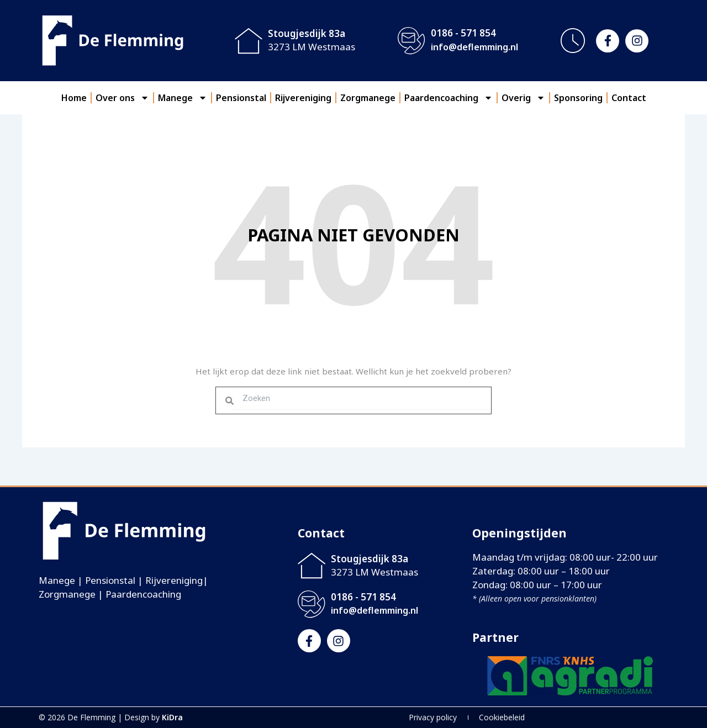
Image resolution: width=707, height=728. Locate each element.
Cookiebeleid (502, 717)
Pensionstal (241, 98)
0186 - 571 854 (463, 33)
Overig (523, 98)
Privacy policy (433, 717)
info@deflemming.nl (474, 47)
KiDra (172, 717)
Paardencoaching (449, 98)
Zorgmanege (368, 98)
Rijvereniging (303, 98)
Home (74, 98)
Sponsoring (578, 98)
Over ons (122, 98)
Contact (629, 98)
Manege (183, 98)
